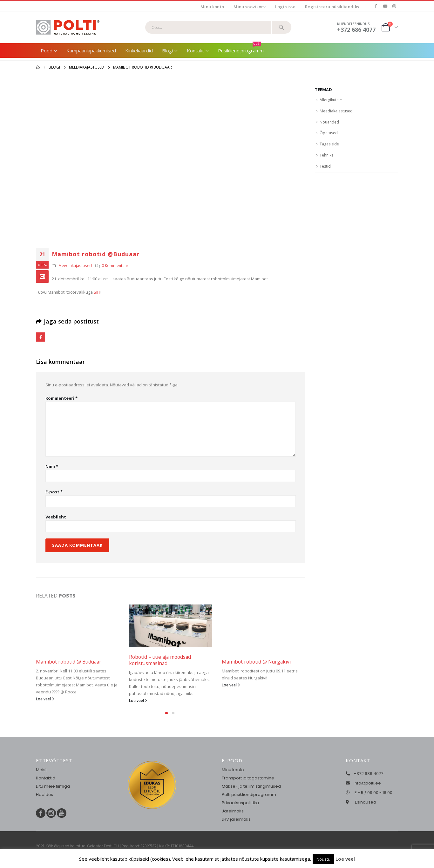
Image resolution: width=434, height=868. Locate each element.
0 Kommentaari (115, 265)
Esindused (366, 802)
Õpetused (329, 133)
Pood (47, 50)
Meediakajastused (75, 265)
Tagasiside (329, 144)
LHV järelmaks (236, 819)
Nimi (52, 466)
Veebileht (56, 517)
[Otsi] (281, 27)
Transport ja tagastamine (248, 778)
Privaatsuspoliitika (240, 803)
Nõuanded (329, 122)
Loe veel (45, 699)
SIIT (97, 292)
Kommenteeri (61, 398)
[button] (166, 713)
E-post (54, 492)
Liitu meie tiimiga (53, 786)
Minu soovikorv (250, 7)
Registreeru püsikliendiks (332, 7)
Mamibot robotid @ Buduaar (69, 662)
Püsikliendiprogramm (241, 48)
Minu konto (212, 7)
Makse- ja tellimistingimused (251, 786)
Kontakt (195, 50)
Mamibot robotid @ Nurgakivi (256, 662)
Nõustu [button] (323, 859)
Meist (41, 770)
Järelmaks (233, 811)
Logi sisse (285, 7)
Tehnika (327, 155)
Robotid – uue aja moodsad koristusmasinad (160, 660)
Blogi (167, 50)
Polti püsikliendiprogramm (249, 795)
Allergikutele (331, 100)
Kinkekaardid (139, 50)
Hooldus (44, 795)
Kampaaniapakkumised (91, 50)
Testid (325, 166)
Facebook (41, 337)
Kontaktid (46, 778)
